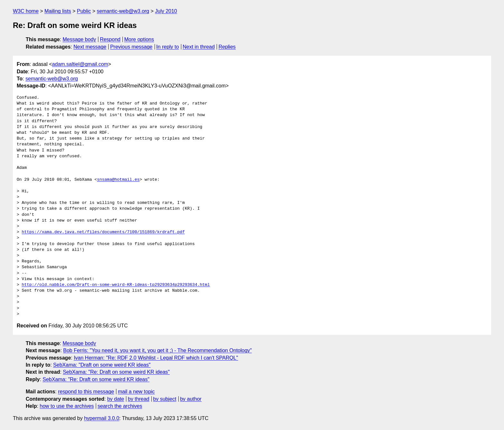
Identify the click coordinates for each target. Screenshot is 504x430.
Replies (227, 47)
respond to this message (86, 392)
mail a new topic (136, 392)
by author (191, 399)
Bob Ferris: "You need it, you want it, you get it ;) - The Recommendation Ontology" (158, 350)
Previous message (131, 47)
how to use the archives (67, 406)
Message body (79, 39)
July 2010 (166, 11)
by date (115, 399)
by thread (139, 399)
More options (139, 39)
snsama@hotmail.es (118, 180)
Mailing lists (58, 11)
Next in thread (199, 47)
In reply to (167, 47)
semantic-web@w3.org (123, 11)
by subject (165, 399)
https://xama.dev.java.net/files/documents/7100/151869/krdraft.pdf (103, 232)
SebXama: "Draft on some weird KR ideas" (102, 365)
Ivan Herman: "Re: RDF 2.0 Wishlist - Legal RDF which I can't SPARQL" (156, 358)
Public (84, 11)
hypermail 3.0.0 (101, 418)
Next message (90, 47)
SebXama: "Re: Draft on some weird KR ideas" (116, 372)
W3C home (26, 11)
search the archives (120, 406)
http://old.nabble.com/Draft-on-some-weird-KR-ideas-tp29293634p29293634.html (116, 285)
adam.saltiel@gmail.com (80, 64)
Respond (110, 39)
